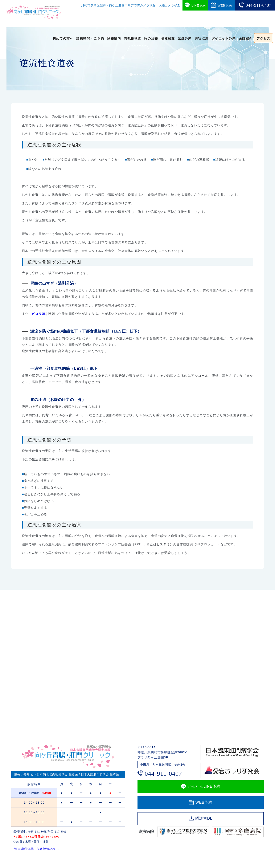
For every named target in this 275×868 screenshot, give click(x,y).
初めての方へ (63, 38)
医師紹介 (246, 38)
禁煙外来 (185, 38)
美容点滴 (202, 38)
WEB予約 (204, 802)
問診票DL (204, 818)
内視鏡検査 (133, 38)
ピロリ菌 (38, 314)
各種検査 (168, 38)
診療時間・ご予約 (90, 38)
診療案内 (114, 38)
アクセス (263, 38)
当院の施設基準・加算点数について (37, 849)
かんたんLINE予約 (204, 786)
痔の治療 (151, 38)
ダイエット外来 (224, 38)
